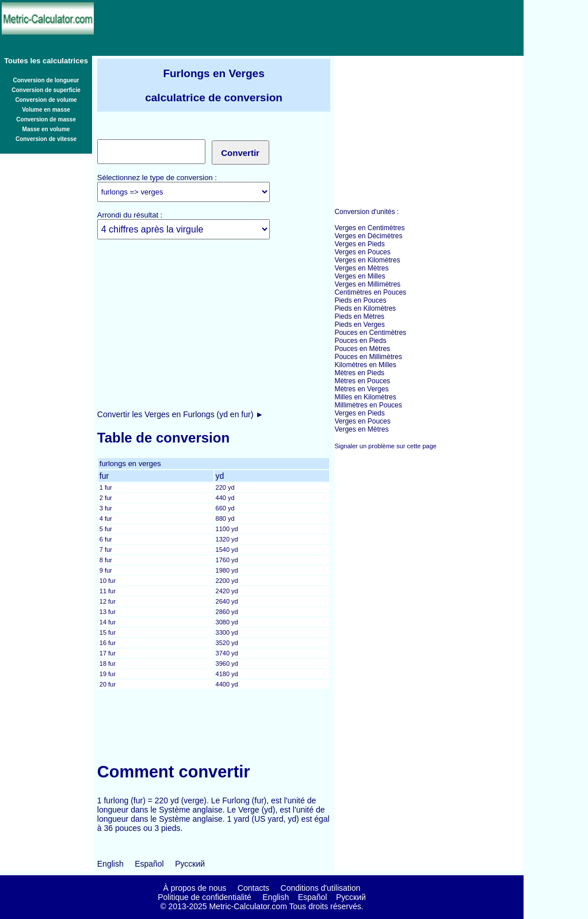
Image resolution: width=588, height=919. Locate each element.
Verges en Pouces (362, 252)
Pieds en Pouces (360, 300)
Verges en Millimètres (367, 284)
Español (149, 864)
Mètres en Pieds (359, 373)
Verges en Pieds (359, 244)
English (110, 864)
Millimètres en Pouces (368, 405)
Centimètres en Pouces (370, 292)
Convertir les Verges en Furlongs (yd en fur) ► (180, 414)
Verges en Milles (360, 276)
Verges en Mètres (361, 268)
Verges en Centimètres (369, 228)
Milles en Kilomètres (365, 397)
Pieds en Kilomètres (365, 308)
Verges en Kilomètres (367, 260)
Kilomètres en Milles (365, 365)
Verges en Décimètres (368, 236)
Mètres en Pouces (362, 381)
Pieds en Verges (359, 325)
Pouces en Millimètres (368, 357)
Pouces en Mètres (362, 349)
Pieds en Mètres (359, 316)
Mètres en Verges (361, 389)
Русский (190, 864)
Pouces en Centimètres (370, 333)
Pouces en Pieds (360, 341)
